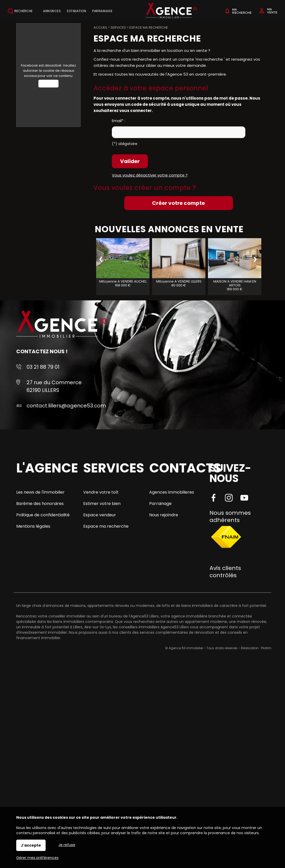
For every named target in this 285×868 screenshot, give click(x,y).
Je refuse (67, 845)
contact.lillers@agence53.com (66, 406)
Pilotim (266, 648)
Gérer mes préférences (37, 858)
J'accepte (31, 845)
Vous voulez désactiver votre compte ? (150, 175)
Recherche (20, 11)
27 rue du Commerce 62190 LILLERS (54, 386)
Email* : (119, 121)
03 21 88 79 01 (43, 367)
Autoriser (48, 83)
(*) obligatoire (125, 144)
